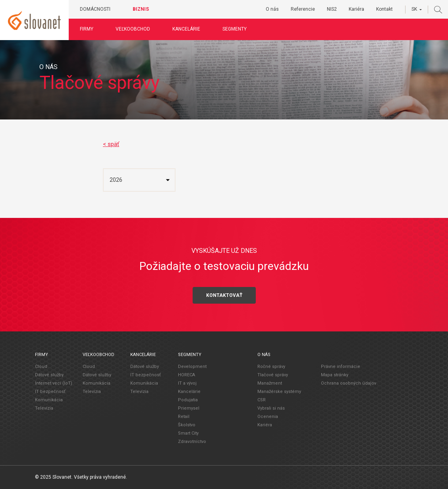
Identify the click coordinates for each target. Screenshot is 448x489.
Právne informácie (341, 366)
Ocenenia (268, 417)
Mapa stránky (335, 374)
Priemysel (189, 408)
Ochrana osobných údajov (349, 383)
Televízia (44, 408)
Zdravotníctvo (192, 442)
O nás (272, 9)
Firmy (90, 29)
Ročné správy (271, 367)
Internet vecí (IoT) (54, 383)
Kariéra (356, 9)
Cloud (41, 367)
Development (192, 367)
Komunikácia (49, 400)
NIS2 (332, 9)
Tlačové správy (273, 375)
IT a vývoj (187, 383)
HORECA (186, 375)
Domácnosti (98, 9)
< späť (111, 144)
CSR (262, 400)
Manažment (270, 383)
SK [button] (414, 9)
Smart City (188, 433)
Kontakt (384, 9)
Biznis (144, 9)
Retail (184, 417)
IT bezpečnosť (50, 392)
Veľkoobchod (136, 29)
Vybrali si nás (271, 408)
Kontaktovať (224, 295)
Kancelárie (189, 29)
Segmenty (238, 29)
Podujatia (188, 400)
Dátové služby (49, 375)
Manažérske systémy (279, 392)
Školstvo (187, 425)
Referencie (303, 9)
